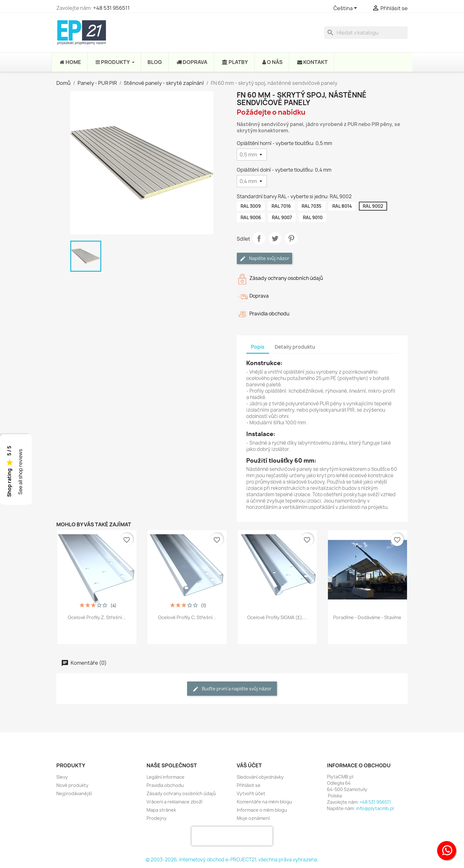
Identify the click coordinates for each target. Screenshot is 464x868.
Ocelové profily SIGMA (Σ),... (277, 617)
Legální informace (166, 777)
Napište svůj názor (264, 259)
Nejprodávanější (74, 793)
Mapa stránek (161, 810)
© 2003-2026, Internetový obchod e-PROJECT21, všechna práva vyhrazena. (232, 860)
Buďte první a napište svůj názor (232, 689)
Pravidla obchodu (165, 785)
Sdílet (259, 238)
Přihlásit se (249, 785)
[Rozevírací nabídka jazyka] (346, 9)
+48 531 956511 (111, 8)
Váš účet (249, 765)
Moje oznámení (253, 818)
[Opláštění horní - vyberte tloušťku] (252, 155)
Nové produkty (72, 785)
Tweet (275, 238)
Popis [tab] (258, 347)
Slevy (62, 777)
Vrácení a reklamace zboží (174, 802)
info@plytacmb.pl (375, 808)
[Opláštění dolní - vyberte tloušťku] (252, 181)
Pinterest (291, 238)
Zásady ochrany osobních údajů (181, 793)
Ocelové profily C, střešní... (187, 617)
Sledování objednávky (260, 777)
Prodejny (157, 818)
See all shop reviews (20, 472)
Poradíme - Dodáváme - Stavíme (367, 617)
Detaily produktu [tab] (295, 347)
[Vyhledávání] (366, 33)
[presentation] (232, 836)
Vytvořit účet (251, 793)
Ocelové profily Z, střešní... (97, 617)
